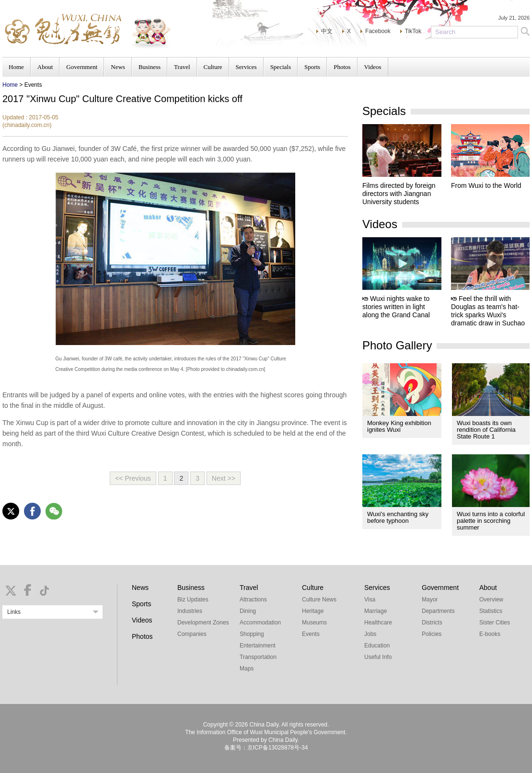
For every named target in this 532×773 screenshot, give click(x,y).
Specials (281, 67)
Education (377, 646)
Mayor (430, 600)
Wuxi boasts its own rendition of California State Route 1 (486, 430)
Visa (370, 600)
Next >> (224, 478)
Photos (342, 67)
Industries (190, 611)
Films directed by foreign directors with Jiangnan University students (399, 194)
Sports (312, 67)
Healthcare (378, 623)
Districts (432, 623)
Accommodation (260, 623)
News (118, 67)
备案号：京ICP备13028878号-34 (266, 748)
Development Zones (203, 623)
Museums (314, 623)
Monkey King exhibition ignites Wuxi (399, 426)
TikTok (413, 31)
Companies (192, 634)
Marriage (376, 611)
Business (150, 67)
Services (246, 67)
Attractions (253, 600)
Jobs (370, 634)
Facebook (378, 31)
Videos (373, 67)
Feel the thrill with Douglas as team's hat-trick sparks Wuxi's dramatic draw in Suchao (488, 311)
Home (16, 67)
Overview (491, 600)
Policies (432, 634)
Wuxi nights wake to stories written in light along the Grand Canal (396, 307)
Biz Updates (193, 600)
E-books (490, 634)
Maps (247, 669)
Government (82, 67)
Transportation (258, 657)
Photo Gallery (397, 345)
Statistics (491, 611)
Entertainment (258, 646)
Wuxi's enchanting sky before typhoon (398, 517)
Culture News (319, 600)
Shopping (252, 634)
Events (311, 634)
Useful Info (378, 657)
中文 (327, 31)
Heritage (313, 611)
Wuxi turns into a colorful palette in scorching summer (491, 521)
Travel (182, 67)
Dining (248, 611)
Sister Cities (495, 623)
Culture (213, 67)
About (45, 67)
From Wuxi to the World (486, 185)
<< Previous (133, 478)
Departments (438, 611)
